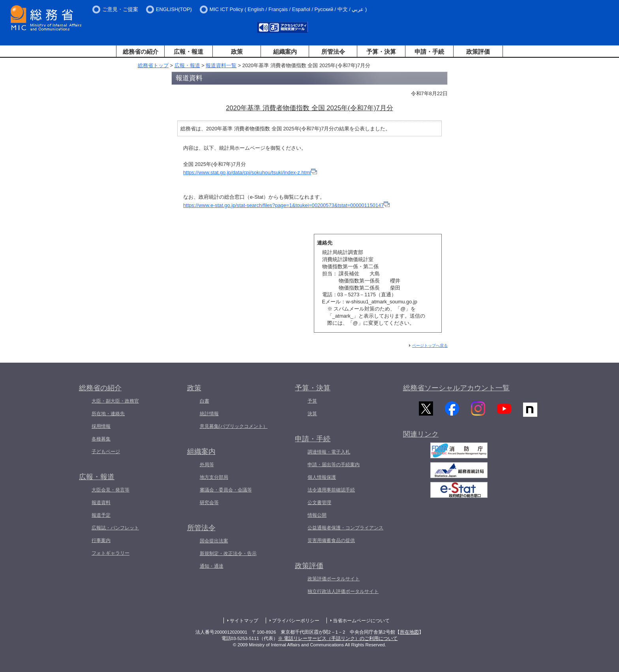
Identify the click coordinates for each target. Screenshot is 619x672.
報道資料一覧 (221, 65)
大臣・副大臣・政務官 (115, 401)
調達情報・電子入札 (329, 452)
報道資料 (101, 503)
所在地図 (409, 632)
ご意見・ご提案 (120, 9)
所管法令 (333, 52)
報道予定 (101, 515)
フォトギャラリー (111, 553)
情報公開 (317, 515)
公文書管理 (319, 503)
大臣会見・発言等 (111, 490)
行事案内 (101, 540)
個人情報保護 (322, 477)
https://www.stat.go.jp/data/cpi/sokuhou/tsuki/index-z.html (247, 172)
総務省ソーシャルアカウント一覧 (456, 388)
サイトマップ (244, 621)
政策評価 (478, 52)
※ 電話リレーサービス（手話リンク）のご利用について (338, 638)
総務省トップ (153, 65)
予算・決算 (381, 52)
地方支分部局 (214, 477)
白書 (204, 401)
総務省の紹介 (141, 52)
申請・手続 (429, 52)
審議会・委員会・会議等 (226, 490)
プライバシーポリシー (296, 621)
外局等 (207, 465)
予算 (312, 401)
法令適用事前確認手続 (331, 490)
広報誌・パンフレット (115, 528)
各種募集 (101, 439)
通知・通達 (212, 566)
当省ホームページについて (361, 621)
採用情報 (101, 426)
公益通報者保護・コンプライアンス (345, 528)
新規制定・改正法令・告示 (228, 553)
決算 (312, 414)
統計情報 (209, 414)
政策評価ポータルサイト (334, 579)
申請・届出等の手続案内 (334, 465)
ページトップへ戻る (430, 345)
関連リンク (421, 438)
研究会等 (209, 503)
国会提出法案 (214, 541)
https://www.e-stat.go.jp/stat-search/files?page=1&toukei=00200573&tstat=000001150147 (283, 205)
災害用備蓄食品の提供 (331, 540)
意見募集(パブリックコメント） (234, 426)
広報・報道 (189, 52)
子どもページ (106, 452)
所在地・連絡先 (108, 414)
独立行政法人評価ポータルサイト (343, 591)
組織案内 (285, 52)
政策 (237, 52)
